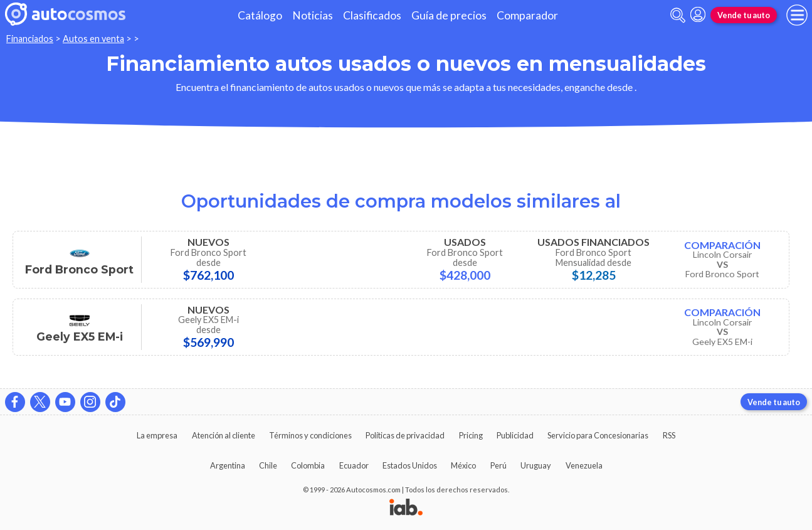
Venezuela (584, 465)
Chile (268, 465)
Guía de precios (449, 15)
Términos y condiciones (310, 435)
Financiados (30, 39)
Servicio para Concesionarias (598, 435)
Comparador (527, 15)
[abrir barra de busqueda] (678, 15)
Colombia (308, 465)
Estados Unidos (410, 465)
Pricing (471, 435)
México (463, 465)
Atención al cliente (224, 435)
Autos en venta (93, 39)
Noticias (313, 15)
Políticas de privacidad (405, 435)
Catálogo (260, 15)
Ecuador (354, 465)
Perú (498, 465)
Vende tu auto (744, 15)
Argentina (228, 465)
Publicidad (515, 435)
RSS (669, 435)
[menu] (797, 15)
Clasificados (372, 15)
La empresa (157, 435)
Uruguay (536, 465)
